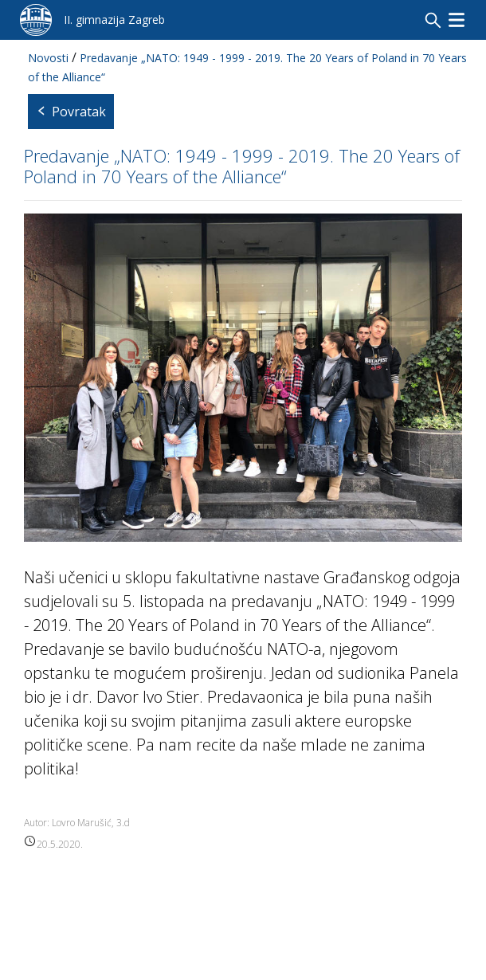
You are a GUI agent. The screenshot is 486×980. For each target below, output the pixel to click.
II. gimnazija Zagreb (114, 20)
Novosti (48, 58)
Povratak (71, 112)
